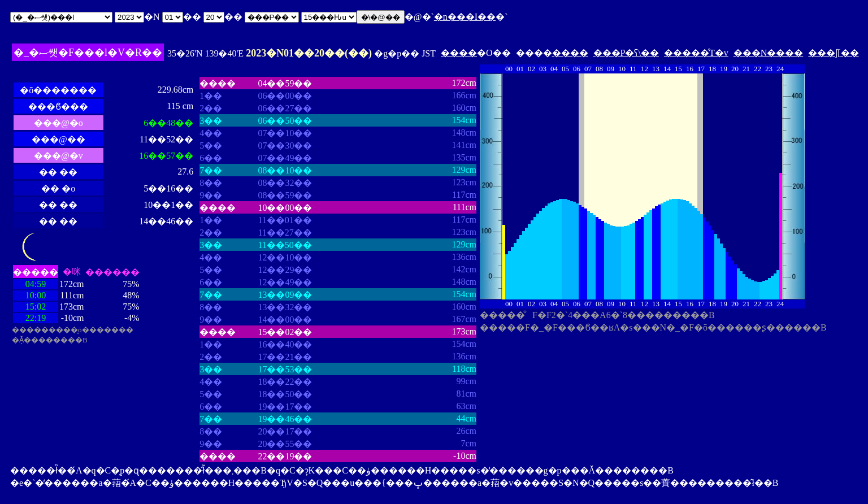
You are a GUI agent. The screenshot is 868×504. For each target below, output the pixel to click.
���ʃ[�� (833, 53)
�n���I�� (465, 17)
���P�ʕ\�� (626, 53)
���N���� (769, 53)
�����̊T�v (696, 53)
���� (459, 53)
